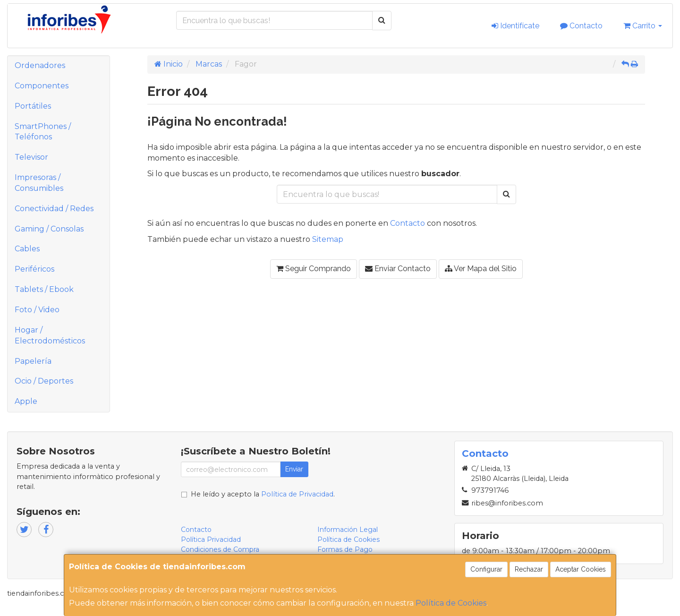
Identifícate (515, 26)
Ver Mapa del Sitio (481, 269)
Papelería (33, 361)
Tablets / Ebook (44, 289)
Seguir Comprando (314, 269)
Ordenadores (40, 65)
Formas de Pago (345, 549)
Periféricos (34, 269)
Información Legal (348, 530)
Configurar (486, 569)
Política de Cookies (451, 603)
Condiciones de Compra (220, 549)
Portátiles (33, 106)
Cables (27, 249)
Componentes (42, 86)
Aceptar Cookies (581, 569)
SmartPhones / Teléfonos (43, 132)
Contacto (581, 26)
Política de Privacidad (297, 494)
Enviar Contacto (398, 269)
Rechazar (529, 569)
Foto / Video (37, 310)
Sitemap (328, 239)
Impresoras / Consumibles (39, 183)
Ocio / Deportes (44, 381)
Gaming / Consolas (49, 229)
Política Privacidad (211, 539)
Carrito (643, 26)
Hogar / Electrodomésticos (50, 335)
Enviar (294, 469)
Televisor (31, 157)
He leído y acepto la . (263, 494)
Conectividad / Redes (54, 209)
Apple (26, 401)
